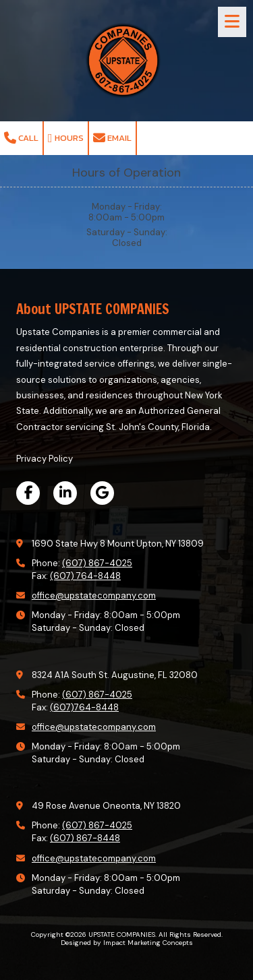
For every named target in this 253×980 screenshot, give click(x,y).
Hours (66, 138)
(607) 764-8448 (85, 576)
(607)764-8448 (84, 707)
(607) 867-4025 (97, 563)
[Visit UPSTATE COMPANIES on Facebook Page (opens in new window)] (28, 493)
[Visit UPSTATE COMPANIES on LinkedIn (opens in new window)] (65, 493)
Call (21, 138)
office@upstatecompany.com (94, 595)
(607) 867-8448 (85, 838)
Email (112, 138)
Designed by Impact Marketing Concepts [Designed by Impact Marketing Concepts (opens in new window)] (127, 943)
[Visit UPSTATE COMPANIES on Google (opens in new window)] (102, 493)
